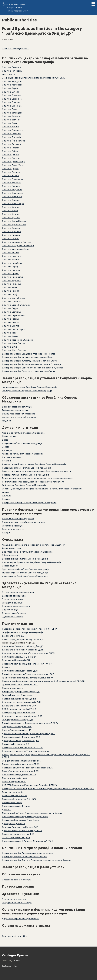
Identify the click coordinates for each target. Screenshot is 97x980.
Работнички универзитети (15, 410)
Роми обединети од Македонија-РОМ (20, 771)
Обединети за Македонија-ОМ (17, 727)
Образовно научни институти (17, 880)
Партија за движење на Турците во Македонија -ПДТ (28, 674)
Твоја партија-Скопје (12, 792)
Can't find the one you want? (15, 48)
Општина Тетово (10, 322)
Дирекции (7, 450)
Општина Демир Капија (14, 162)
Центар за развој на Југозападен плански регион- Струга (30, 361)
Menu (93, 3)
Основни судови (10, 566)
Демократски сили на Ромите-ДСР (19, 706)
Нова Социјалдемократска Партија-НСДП (23, 639)
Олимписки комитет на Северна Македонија (24, 522)
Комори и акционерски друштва (18, 519)
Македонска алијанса (12, 688)
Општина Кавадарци (12, 193)
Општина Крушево (11, 228)
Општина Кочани (10, 214)
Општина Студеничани (13, 315)
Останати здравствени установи (18, 592)
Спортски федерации (13, 526)
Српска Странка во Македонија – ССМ (20, 685)
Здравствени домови (13, 599)
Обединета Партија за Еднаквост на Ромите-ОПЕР (27, 664)
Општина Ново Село (12, 263)
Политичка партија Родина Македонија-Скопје (25, 817)
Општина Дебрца (11, 155)
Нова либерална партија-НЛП (17, 730)
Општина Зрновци (11, 183)
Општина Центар (11, 326)
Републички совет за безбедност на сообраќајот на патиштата (33, 482)
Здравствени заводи (12, 617)
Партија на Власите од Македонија (19, 699)
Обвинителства (10, 555)
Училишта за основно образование (19, 417)
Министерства (9, 436)
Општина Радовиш (11, 280)
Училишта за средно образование (18, 414)
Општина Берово (11, 88)
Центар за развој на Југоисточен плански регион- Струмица (31, 364)
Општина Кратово (11, 217)
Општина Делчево (11, 158)
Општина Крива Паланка (14, 221)
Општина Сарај (9, 294)
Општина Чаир (9, 333)
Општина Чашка (10, 336)
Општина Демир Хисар (13, 165)
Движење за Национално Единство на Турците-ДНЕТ (28, 733)
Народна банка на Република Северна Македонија (27, 468)
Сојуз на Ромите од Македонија (17, 695)
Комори (6, 533)
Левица (6, 667)
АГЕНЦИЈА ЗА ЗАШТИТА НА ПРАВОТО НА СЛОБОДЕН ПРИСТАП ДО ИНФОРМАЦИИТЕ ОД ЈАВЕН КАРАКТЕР (17, 8)
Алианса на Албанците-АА (15, 795)
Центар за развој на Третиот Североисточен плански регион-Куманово (37, 860)
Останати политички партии (16, 837)
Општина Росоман (11, 291)
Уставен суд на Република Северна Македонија (25, 576)
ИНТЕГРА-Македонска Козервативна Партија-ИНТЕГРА (29, 785)
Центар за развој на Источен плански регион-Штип (27, 357)
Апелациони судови (12, 548)
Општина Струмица (12, 312)
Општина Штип (10, 347)
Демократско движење (13, 823)
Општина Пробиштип (13, 277)
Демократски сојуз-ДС (13, 636)
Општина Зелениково (13, 179)
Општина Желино (11, 175)
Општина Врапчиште (12, 130)
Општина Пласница (12, 67)
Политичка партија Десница (16, 806)
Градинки (7, 421)
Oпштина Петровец (12, 71)
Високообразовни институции (17, 407)
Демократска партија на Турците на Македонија (26, 751)
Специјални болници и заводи (17, 903)
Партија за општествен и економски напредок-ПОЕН (28, 768)
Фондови (7, 496)
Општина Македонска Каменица (18, 245)
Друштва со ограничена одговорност (20, 919)
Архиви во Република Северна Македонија (23, 454)
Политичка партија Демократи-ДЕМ (20, 671)
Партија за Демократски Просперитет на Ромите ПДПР (29, 629)
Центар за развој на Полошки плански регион (24, 857)
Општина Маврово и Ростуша (17, 242)
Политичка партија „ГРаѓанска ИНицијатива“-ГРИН (28, 841)
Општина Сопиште (11, 301)
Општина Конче (10, 210)
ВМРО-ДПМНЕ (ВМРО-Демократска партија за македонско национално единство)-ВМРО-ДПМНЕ (46, 756)
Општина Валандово (12, 113)
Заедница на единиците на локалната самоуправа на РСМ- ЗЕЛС (34, 78)
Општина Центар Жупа (13, 329)
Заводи (6, 447)
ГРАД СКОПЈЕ (9, 74)
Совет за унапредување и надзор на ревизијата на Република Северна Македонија (42, 489)
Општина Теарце (10, 319)
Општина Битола (10, 92)
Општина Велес (10, 123)
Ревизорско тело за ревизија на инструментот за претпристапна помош (38, 478)
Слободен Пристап (4, 4)
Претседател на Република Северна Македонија (26, 475)
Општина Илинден (11, 186)
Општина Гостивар (11, 144)
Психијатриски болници (14, 613)
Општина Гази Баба (12, 134)
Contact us (6, 966)
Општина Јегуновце (12, 190)
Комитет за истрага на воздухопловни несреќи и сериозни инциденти (36, 471)
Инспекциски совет (12, 457)
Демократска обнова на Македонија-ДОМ (22, 650)
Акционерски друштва (13, 529)
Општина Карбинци (12, 197)
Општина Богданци (12, 95)
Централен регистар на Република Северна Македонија (29, 503)
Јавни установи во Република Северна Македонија (27, 391)
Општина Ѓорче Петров (14, 141)
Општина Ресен (10, 287)
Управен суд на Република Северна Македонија (25, 573)
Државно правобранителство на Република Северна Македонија (34, 464)
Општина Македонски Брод (16, 249)
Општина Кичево (10, 207)
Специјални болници (12, 603)
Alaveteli (16, 961)
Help (16, 966)
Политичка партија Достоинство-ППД (21, 737)
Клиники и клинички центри (16, 606)
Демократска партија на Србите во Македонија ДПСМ (28, 653)
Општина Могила (10, 252)
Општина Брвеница (12, 106)
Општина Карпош (11, 200)
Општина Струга (10, 308)
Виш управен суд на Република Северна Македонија (27, 552)
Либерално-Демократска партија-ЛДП (21, 692)
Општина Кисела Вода (13, 203)
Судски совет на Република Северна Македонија (26, 569)
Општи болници (10, 610)
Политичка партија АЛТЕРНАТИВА (19, 657)
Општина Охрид (10, 266)
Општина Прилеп (11, 273)
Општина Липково (11, 235)
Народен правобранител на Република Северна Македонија (31, 562)
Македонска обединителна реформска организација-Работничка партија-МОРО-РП (43, 681)
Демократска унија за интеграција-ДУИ (21, 702)
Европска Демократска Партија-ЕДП (20, 827)
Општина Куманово (12, 231)
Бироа (5, 440)
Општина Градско (11, 148)
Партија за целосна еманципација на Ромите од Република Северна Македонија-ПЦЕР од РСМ (48, 789)
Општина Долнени (11, 172)
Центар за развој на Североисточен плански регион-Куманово (33, 368)
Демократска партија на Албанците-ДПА (22, 716)
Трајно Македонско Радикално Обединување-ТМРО (27, 678)
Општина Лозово (11, 238)
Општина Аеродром (12, 81)
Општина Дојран (10, 169)
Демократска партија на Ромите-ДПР (21, 740)
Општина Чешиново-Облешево (17, 340)
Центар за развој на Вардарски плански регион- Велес (28, 354)
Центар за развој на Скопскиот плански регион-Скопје (29, 371)
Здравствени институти (14, 899)
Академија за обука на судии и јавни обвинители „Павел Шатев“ (33, 545)
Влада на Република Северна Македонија (22, 443)
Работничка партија (12, 802)
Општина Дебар (10, 151)
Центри (6, 499)
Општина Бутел (10, 109)
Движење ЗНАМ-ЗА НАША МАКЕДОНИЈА (22, 830)
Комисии (6, 461)
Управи (6, 492)
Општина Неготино (12, 256)
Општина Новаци (11, 259)
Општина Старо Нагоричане (16, 305)
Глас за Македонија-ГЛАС (14, 782)
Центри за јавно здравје (14, 596)
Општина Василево (12, 116)
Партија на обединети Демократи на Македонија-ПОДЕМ (30, 723)
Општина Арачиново (12, 85)
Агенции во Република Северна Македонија (23, 433)
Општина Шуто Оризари (14, 350)
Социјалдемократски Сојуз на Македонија (22, 632)
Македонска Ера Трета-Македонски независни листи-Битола (32, 813)
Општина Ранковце (12, 284)
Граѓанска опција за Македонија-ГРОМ (21, 764)
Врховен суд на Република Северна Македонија (25, 559)
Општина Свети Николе (14, 298)
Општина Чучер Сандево (14, 343)
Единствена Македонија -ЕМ (16, 660)
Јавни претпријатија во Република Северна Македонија (29, 387)
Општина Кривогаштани (14, 224)
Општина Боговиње (12, 99)
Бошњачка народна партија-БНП (18, 834)
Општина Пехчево (11, 270)
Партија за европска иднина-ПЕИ (18, 713)
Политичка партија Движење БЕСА (19, 775)
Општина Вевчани (11, 120)
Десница (6, 810)
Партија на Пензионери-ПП (16, 744)
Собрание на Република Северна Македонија (24, 485)
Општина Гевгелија (11, 137)
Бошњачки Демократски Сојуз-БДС (19, 799)
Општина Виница (11, 127)
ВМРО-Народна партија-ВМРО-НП (19, 709)
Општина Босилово (12, 102)
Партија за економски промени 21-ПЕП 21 (22, 748)
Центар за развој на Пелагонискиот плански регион (27, 853)
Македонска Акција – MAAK (15, 778)
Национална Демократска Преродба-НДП (23, 646)
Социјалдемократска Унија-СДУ (17, 720)
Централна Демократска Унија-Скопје (21, 820)
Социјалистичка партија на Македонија (21, 761)
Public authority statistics (14, 936)
